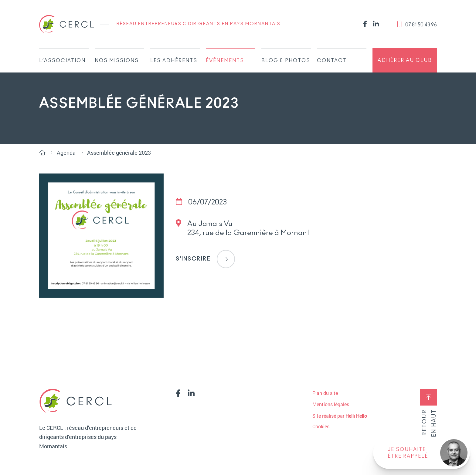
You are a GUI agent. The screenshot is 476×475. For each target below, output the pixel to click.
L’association (62, 61)
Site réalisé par (340, 416)
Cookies (321, 426)
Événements (225, 61)
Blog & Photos (286, 61)
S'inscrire (205, 259)
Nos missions (117, 61)
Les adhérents (174, 61)
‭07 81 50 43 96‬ (417, 24)
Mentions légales (331, 404)
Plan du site (325, 393)
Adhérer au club (405, 60)
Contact (332, 61)
